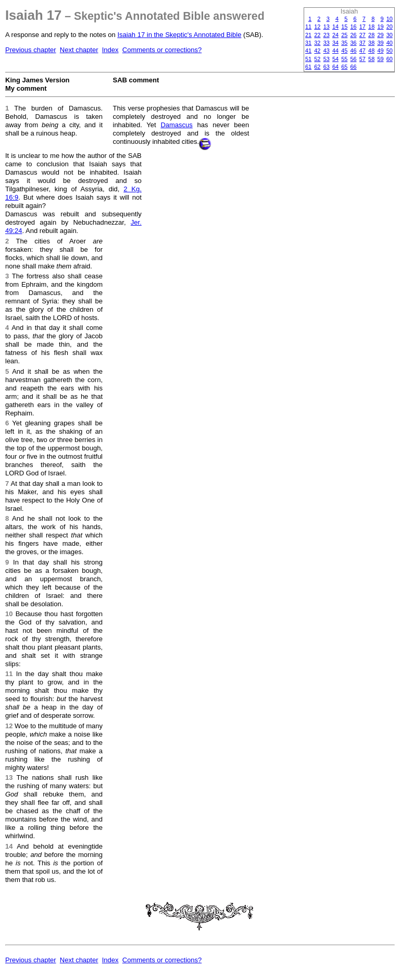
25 (344, 35)
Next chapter (79, 50)
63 (327, 67)
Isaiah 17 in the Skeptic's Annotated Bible (179, 35)
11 (308, 27)
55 (344, 59)
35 (344, 43)
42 (317, 51)
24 (335, 35)
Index (110, 50)
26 (354, 35)
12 (317, 27)
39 (380, 43)
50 (390, 51)
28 (371, 35)
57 (362, 59)
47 (362, 51)
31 (308, 43)
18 (371, 27)
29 (380, 35)
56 (354, 59)
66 (354, 67)
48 (371, 51)
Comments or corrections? (162, 50)
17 (362, 27)
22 (317, 35)
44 (335, 51)
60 (390, 59)
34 (335, 43)
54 (335, 59)
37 (362, 43)
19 (380, 27)
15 (344, 27)
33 (327, 43)
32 (317, 43)
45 (344, 51)
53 (327, 59)
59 (380, 59)
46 (354, 51)
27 (362, 35)
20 (390, 27)
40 (390, 43)
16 (354, 27)
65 (344, 67)
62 (317, 67)
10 (390, 19)
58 (371, 59)
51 (308, 59)
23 (327, 35)
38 (371, 43)
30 (390, 35)
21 (308, 35)
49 (380, 51)
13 (327, 27)
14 (335, 27)
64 (335, 67)
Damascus (176, 125)
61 (308, 67)
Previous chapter (31, 50)
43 (327, 51)
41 (308, 51)
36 (354, 43)
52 (317, 59)
